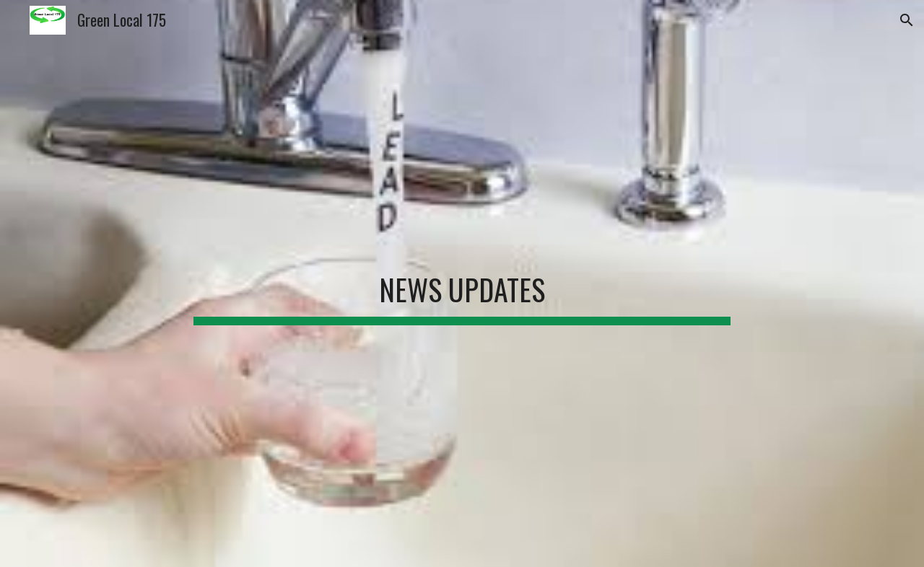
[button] (907, 20)
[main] (462, 283)
